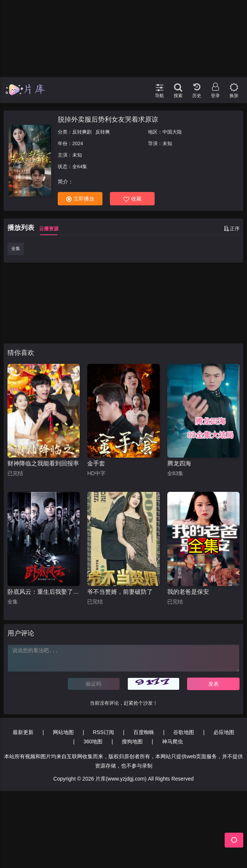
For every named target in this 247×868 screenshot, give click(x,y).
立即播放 (80, 199)
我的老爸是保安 (188, 592)
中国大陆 (172, 132)
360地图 (93, 742)
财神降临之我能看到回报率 (43, 463)
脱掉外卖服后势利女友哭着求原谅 (108, 119)
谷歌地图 (184, 732)
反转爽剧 (82, 132)
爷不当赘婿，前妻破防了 (120, 592)
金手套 (96, 463)
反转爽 (103, 132)
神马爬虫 (172, 742)
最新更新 (23, 732)
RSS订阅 (103, 732)
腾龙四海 (179, 463)
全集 (16, 249)
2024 (78, 143)
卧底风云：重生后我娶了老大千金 (44, 592)
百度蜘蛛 (144, 732)
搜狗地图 (132, 742)
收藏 (132, 199)
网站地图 (63, 732)
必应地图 (224, 732)
